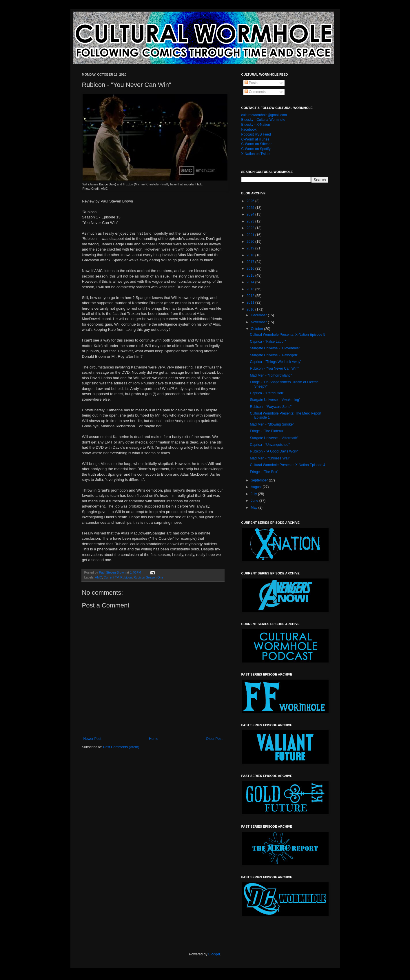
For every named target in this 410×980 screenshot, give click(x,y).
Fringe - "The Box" (264, 472)
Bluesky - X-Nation (256, 125)
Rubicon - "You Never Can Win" (274, 368)
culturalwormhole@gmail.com (264, 115)
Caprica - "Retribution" (267, 393)
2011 (251, 302)
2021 (251, 235)
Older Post (214, 739)
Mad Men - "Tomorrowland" (271, 375)
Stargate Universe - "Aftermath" (274, 438)
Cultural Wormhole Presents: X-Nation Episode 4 (287, 465)
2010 (251, 309)
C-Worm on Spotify (256, 149)
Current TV (111, 577)
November (259, 322)
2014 (251, 282)
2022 (251, 228)
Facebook (249, 129)
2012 (251, 296)
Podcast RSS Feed (256, 134)
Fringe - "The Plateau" (267, 431)
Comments (255, 92)
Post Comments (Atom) (121, 747)
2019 (251, 248)
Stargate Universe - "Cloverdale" (275, 348)
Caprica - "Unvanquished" (270, 445)
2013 (251, 289)
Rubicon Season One (148, 577)
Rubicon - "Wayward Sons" (270, 407)
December (259, 315)
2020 (251, 242)
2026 (251, 201)
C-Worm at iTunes (255, 139)
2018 (251, 255)
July (254, 494)
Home (154, 739)
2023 (251, 221)
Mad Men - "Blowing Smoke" (272, 424)
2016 (251, 269)
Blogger (214, 954)
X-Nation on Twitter (256, 154)
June (255, 501)
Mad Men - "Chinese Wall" (270, 458)
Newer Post (92, 739)
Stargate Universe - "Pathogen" (274, 355)
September (260, 480)
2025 (251, 208)
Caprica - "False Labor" (268, 342)
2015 (251, 275)
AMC (99, 577)
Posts (251, 83)
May (254, 508)
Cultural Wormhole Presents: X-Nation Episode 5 (287, 335)
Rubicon (126, 577)
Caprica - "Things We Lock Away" (276, 362)
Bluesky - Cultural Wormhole (263, 120)
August (257, 487)
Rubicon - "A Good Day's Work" (274, 451)
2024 (251, 214)
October (257, 329)
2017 (251, 262)
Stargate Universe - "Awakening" (275, 400)
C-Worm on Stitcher (257, 144)
